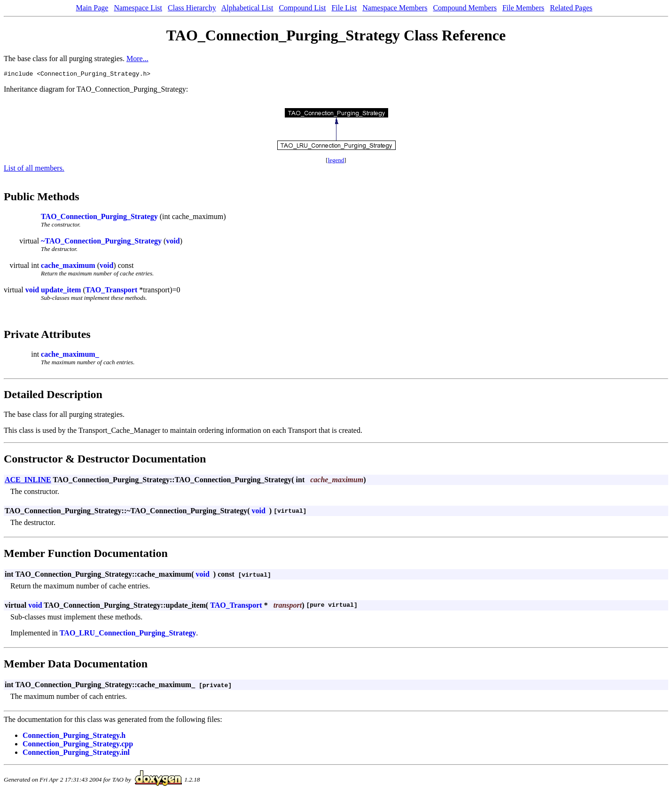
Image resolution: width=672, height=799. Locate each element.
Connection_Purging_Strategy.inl (76, 754)
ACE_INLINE (28, 481)
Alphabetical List (247, 8)
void (173, 242)
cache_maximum (68, 267)
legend (336, 161)
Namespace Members (395, 8)
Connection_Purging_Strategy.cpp (78, 745)
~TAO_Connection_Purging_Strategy (101, 242)
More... (137, 59)
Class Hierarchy (192, 8)
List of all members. (34, 169)
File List (344, 8)
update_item (61, 291)
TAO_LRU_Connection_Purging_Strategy (128, 634)
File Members (523, 8)
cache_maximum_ (70, 356)
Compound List (302, 8)
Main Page (92, 8)
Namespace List (138, 8)
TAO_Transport (112, 291)
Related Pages (571, 8)
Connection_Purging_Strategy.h (74, 737)
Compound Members (465, 8)
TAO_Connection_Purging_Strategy (99, 218)
